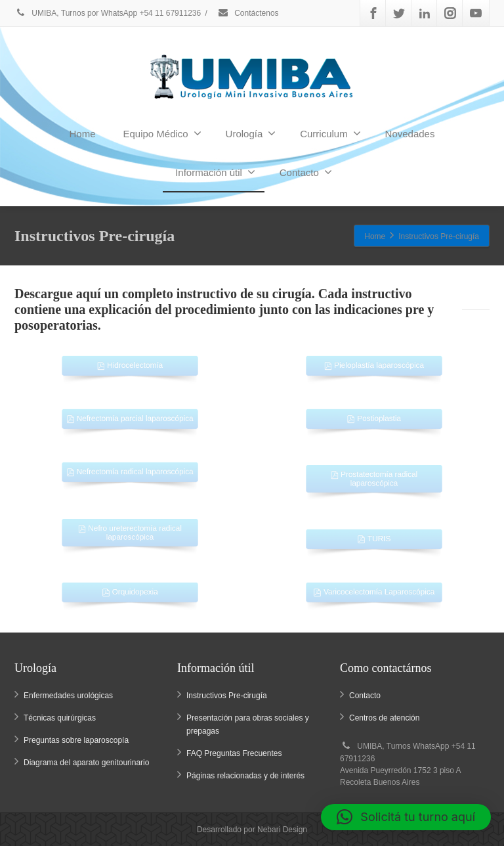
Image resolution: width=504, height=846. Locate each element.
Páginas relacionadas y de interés (245, 776)
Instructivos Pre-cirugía (227, 696)
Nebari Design (282, 830)
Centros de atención (384, 718)
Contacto (306, 172)
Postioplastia (374, 414)
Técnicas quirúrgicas (60, 718)
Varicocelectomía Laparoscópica (374, 587)
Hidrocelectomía (130, 361)
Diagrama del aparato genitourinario (86, 763)
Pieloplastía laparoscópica (374, 361)
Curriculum (330, 133)
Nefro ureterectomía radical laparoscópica (130, 528)
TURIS (374, 534)
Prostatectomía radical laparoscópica (374, 475)
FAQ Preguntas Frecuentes (234, 753)
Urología (251, 133)
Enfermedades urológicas (68, 696)
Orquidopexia (130, 587)
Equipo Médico (162, 133)
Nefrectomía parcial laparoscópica (130, 414)
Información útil (215, 172)
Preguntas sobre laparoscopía (76, 740)
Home (83, 134)
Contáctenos (248, 13)
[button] (406, 817)
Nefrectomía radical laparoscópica (130, 467)
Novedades (410, 134)
